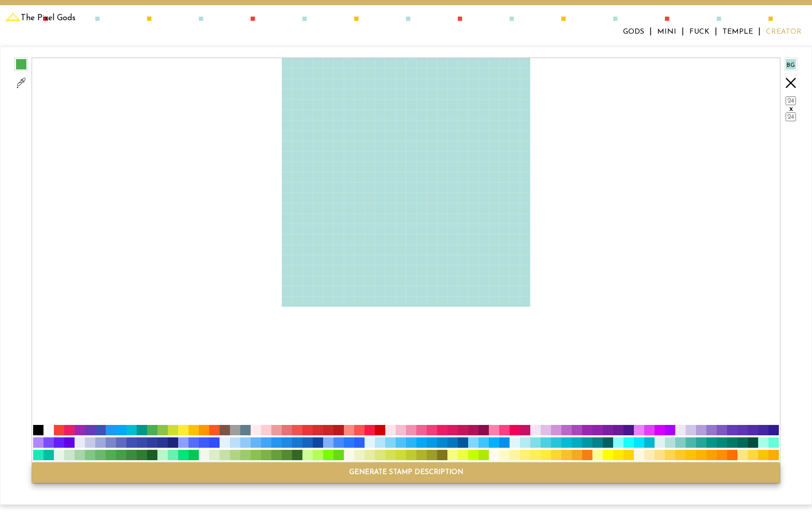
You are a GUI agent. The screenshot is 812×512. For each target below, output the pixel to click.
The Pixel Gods (40, 18)
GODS (634, 32)
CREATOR (784, 32)
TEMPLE (738, 32)
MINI (667, 32)
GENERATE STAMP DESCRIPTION (406, 472)
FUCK (699, 32)
